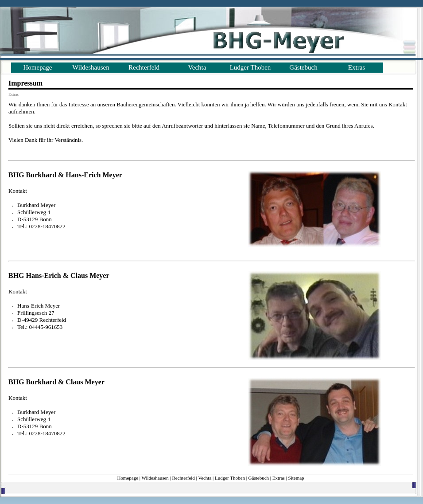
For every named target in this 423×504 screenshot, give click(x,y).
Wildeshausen (91, 67)
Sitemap (296, 478)
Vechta (197, 67)
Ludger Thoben (250, 67)
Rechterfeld (144, 67)
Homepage (38, 67)
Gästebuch (303, 67)
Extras (357, 67)
